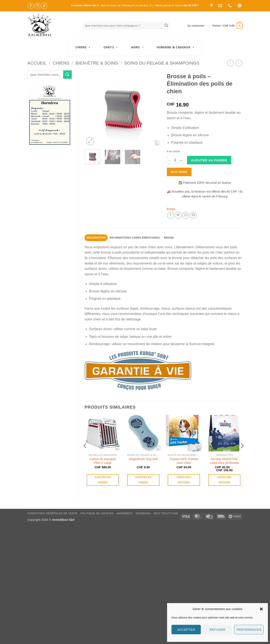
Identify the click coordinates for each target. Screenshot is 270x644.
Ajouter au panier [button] (103, 480)
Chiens (83, 47)
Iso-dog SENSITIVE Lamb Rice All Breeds (224, 461)
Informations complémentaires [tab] (135, 238)
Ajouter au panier (209, 160)
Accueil (37, 63)
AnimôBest (125, 513)
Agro (138, 47)
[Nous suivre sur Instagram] (37, 6)
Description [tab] (96, 238)
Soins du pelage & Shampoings (162, 63)
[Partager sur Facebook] (171, 215)
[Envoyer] (166, 26)
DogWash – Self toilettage (157, 513)
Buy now (179, 172)
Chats (111, 47)
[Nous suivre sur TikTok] (44, 6)
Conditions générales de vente (52, 513)
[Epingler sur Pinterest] (193, 215)
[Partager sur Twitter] (178, 215)
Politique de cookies (97, 513)
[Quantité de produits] (175, 160)
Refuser (218, 630)
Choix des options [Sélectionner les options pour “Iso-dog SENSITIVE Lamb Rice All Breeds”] (224, 480)
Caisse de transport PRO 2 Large (103, 461)
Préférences (249, 630)
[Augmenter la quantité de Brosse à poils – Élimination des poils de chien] (181, 160)
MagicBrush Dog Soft (143, 459)
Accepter (186, 630)
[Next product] (230, 63)
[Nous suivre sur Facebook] (31, 6)
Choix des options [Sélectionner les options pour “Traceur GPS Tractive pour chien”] (184, 480)
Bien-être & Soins (97, 63)
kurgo (171, 209)
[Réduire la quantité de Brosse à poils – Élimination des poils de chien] (169, 160)
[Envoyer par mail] (186, 215)
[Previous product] (239, 63)
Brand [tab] (169, 238)
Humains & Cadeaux (176, 47)
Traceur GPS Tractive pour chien (184, 461)
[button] (261, 609)
